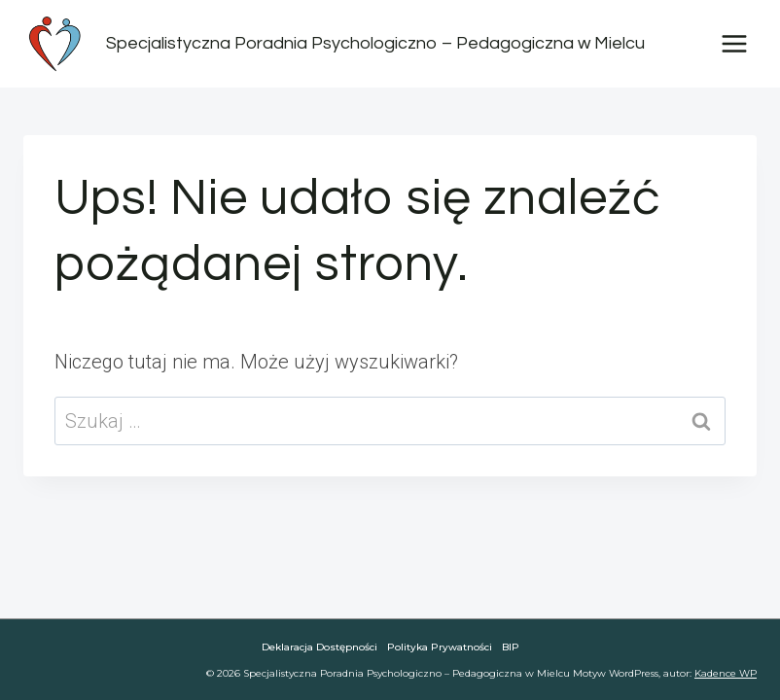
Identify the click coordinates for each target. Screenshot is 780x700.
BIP (511, 647)
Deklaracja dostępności (319, 647)
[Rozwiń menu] (734, 43)
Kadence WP (726, 673)
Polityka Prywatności (440, 647)
